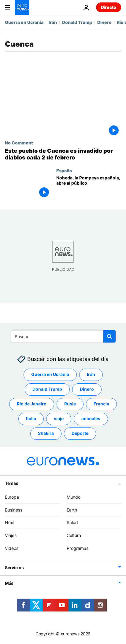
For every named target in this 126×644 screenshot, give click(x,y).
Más (9, 583)
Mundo (74, 497)
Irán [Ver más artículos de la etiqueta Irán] (91, 375)
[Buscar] (63, 336)
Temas (12, 483)
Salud (72, 523)
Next (10, 523)
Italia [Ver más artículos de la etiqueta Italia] (31, 419)
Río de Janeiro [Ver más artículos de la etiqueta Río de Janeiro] (32, 404)
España (64, 171)
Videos (12, 548)
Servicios (14, 567)
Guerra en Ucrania (24, 22)
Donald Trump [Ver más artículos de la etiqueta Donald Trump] (47, 389)
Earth (72, 510)
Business (14, 510)
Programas (78, 548)
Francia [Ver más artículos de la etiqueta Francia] (101, 404)
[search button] (109, 336)
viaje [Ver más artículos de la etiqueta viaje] (59, 419)
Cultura (74, 535)
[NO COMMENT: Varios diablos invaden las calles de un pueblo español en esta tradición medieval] (63, 154)
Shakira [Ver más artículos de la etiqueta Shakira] (46, 433)
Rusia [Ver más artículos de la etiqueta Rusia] (70, 404)
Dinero (104, 22)
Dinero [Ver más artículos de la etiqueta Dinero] (87, 389)
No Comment (19, 143)
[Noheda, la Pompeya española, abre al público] (89, 188)
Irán (53, 22)
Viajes (11, 535)
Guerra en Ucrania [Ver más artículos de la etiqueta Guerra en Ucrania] (50, 375)
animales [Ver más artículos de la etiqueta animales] (91, 419)
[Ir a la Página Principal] (22, 7)
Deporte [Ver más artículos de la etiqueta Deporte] (80, 433)
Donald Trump (77, 22)
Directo (109, 7)
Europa (12, 497)
